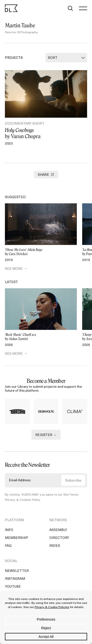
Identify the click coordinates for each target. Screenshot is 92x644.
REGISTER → (46, 437)
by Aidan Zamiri (41, 337)
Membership (17, 540)
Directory (59, 540)
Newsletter (17, 573)
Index (55, 548)
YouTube (13, 589)
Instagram (15, 581)
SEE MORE (14, 269)
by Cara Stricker (41, 252)
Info (9, 532)
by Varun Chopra (46, 133)
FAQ (8, 548)
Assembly (58, 532)
